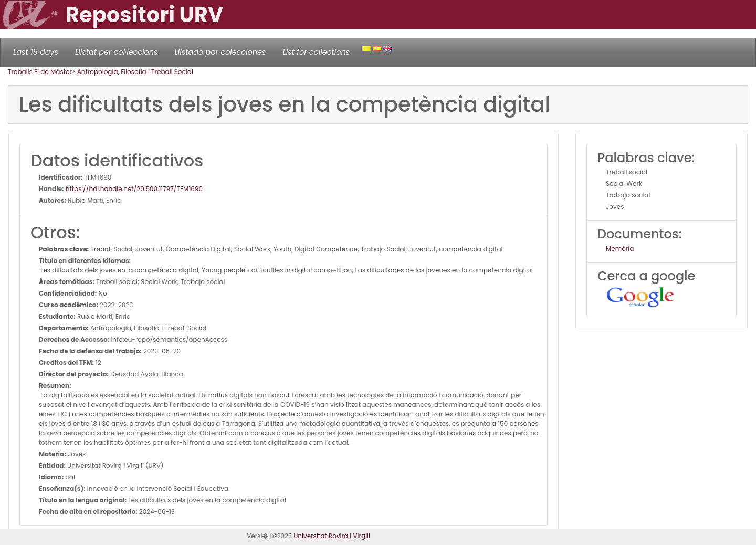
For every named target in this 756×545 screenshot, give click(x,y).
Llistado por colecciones (220, 52)
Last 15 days (36, 52)
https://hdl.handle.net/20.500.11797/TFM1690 (134, 189)
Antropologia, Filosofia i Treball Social (135, 72)
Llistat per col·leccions (117, 52)
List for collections (316, 52)
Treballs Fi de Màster (40, 72)
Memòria (620, 249)
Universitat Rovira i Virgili (332, 536)
